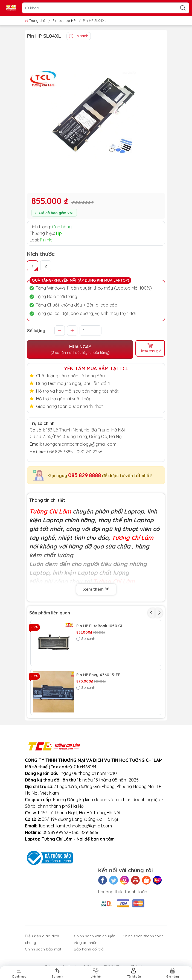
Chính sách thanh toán (143, 936)
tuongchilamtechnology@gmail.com (80, 444)
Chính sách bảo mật (43, 949)
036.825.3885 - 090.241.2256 (75, 452)
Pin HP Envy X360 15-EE (98, 675)
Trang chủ (36, 21)
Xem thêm (96, 590)
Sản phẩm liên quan (50, 613)
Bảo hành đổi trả (89, 949)
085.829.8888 (85, 475)
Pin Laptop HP (64, 21)
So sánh (79, 36)
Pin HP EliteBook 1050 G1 (99, 626)
